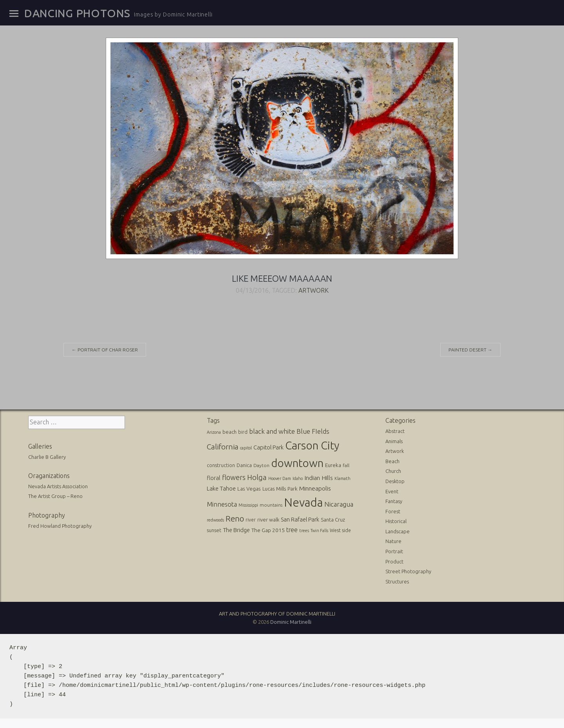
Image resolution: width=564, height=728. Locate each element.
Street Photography (408, 571)
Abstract (395, 431)
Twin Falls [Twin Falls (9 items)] (319, 531)
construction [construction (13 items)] (221, 465)
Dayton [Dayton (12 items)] (261, 465)
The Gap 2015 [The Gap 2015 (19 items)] (268, 530)
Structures (397, 581)
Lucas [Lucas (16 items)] (268, 489)
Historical (396, 521)
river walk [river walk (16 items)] (268, 520)
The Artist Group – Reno (55, 496)
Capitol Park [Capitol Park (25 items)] (268, 447)
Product (394, 561)
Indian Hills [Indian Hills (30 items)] (319, 478)
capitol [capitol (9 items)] (246, 448)
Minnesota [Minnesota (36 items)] (222, 504)
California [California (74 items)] (223, 447)
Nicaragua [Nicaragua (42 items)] (339, 504)
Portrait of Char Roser (105, 350)
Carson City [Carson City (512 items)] (312, 445)
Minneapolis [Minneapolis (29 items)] (315, 488)
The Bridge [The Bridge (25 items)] (236, 530)
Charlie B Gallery (47, 457)
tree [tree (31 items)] (292, 530)
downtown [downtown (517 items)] (297, 463)
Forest (393, 511)
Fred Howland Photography (60, 526)
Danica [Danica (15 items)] (244, 465)
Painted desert (470, 350)
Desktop (395, 481)
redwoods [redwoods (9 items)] (215, 520)
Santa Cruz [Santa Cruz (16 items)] (333, 520)
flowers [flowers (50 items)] (234, 477)
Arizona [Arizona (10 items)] (214, 432)
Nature (393, 541)
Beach (392, 461)
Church (393, 471)
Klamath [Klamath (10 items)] (343, 478)
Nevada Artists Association (58, 486)
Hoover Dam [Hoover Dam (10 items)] (280, 478)
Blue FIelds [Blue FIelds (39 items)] (313, 431)
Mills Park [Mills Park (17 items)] (287, 489)
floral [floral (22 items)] (214, 478)
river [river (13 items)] (251, 520)
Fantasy (394, 501)
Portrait (394, 551)
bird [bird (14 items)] (243, 432)
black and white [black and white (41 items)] (272, 431)
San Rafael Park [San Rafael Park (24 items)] (300, 519)
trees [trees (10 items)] (304, 531)
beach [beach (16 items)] (230, 432)
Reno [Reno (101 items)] (235, 519)
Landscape (398, 531)
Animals (394, 441)
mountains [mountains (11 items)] (271, 505)
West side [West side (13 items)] (340, 530)
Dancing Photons (77, 13)
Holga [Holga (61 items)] (257, 477)
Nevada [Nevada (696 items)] (303, 503)
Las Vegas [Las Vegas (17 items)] (249, 489)
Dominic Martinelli (291, 622)
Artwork (314, 290)
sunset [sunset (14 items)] (214, 530)
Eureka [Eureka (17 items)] (333, 465)
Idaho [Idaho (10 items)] (298, 478)
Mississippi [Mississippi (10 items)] (248, 505)
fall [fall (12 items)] (346, 465)
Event (392, 491)
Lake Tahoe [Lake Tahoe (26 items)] (221, 488)
